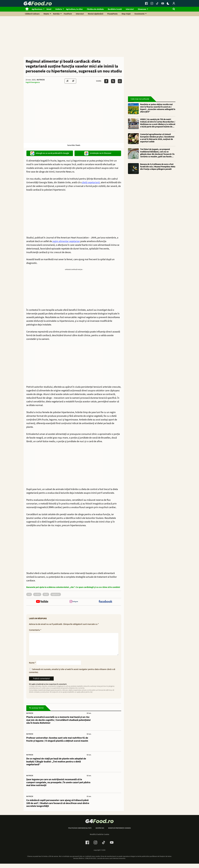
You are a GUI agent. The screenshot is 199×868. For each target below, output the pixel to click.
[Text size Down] (68, 81)
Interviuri (130, 9)
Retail (49, 9)
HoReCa (59, 9)
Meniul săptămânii (96, 14)
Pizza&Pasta (112, 14)
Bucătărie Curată (115, 9)
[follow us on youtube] (42, 602)
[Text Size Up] (73, 81)
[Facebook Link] (146, 3)
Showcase (142, 9)
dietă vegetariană (91, 182)
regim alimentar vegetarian (66, 241)
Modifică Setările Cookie (100, 839)
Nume (32, 667)
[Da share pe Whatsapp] (120, 81)
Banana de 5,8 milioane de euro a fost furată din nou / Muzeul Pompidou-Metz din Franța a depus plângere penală (158, 167)
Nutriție (56, 14)
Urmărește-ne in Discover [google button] (98, 153)
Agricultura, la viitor (74, 9)
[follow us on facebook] (105, 602)
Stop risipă (126, 14)
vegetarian (56, 594)
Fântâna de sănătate (95, 9)
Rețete (46, 14)
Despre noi (100, 833)
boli (29, 594)
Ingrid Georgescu (33, 82)
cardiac (37, 594)
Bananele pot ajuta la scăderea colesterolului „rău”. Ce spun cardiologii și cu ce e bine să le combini (73, 587)
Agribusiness (37, 9)
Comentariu (35, 630)
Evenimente (140, 14)
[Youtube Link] (163, 3)
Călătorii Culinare (32, 14)
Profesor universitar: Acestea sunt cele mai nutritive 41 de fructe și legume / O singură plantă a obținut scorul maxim (57, 744)
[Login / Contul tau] (174, 3)
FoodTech (68, 14)
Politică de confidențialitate (80, 833)
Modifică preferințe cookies (119, 833)
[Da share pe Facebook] (106, 81)
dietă (46, 594)
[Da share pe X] (113, 81)
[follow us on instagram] (74, 602)
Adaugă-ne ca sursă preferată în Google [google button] (50, 153)
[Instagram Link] (152, 3)
